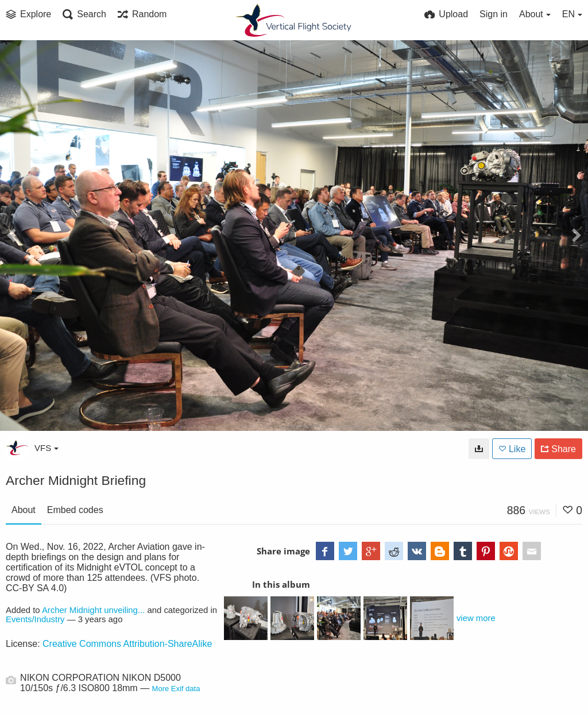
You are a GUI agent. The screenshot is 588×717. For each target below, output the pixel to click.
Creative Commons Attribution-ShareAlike (127, 644)
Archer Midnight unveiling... (93, 610)
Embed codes (75, 510)
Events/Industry (35, 619)
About (24, 510)
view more (476, 618)
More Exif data (176, 689)
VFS (47, 448)
